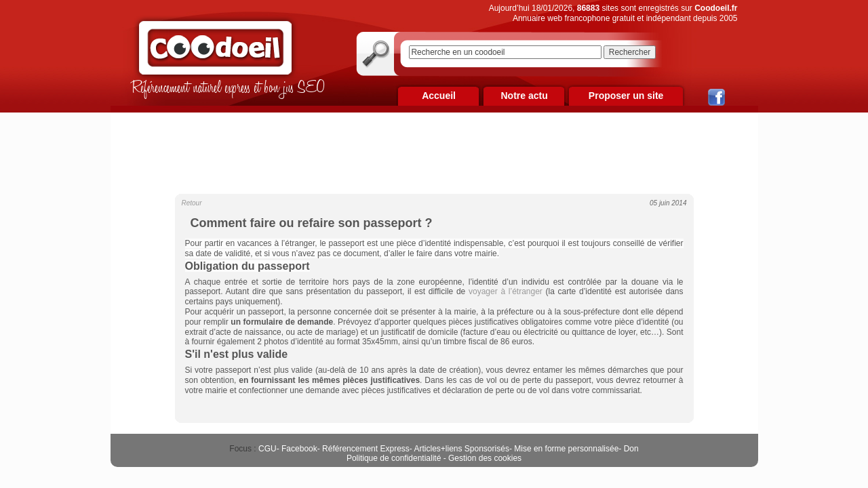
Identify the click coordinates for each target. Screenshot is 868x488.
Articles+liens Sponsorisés (461, 449)
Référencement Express (366, 449)
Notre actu (524, 96)
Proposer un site (626, 96)
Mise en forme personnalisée (566, 449)
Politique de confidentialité (394, 458)
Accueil (439, 96)
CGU (268, 449)
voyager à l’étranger (506, 291)
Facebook (299, 449)
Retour (192, 203)
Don (631, 449)
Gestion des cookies (485, 458)
